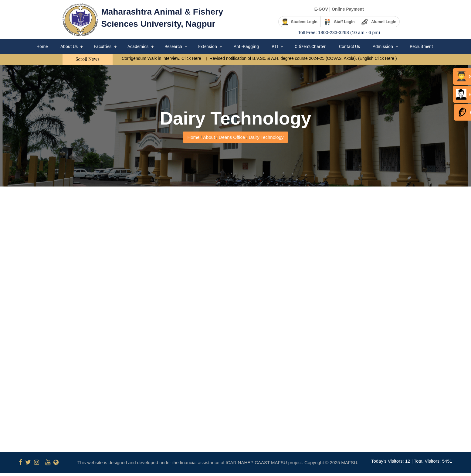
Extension (208, 46)
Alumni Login (379, 22)
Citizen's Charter (310, 46)
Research (173, 46)
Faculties (103, 46)
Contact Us (349, 46)
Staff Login (339, 22)
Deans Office (233, 137)
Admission (383, 46)
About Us (69, 46)
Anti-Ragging (246, 46)
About (209, 137)
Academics (138, 46)
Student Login (299, 22)
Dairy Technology (266, 137)
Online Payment (348, 9)
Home (42, 46)
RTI (275, 46)
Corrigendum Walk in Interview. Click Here (162, 58)
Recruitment (421, 46)
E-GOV (321, 9)
